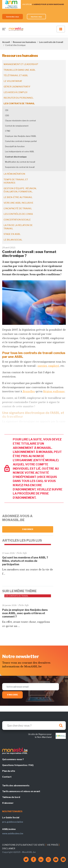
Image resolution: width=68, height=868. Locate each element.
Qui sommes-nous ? (13, 759)
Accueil (6, 42)
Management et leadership (21, 64)
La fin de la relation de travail (18, 227)
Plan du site (9, 771)
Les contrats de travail (51, 42)
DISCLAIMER (9, 848)
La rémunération (14, 174)
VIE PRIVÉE (53, 845)
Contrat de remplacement (17, 126)
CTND (8, 131)
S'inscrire (12, 695)
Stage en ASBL (12, 234)
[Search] (34, 726)
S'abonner (28, 529)
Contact (7, 777)
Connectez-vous (13, 17)
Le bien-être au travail (18, 197)
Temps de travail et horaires (16, 181)
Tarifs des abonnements (16, 786)
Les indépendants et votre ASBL (20, 152)
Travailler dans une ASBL (20, 70)
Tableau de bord (11, 797)
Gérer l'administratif (17, 87)
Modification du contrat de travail (20, 162)
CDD (7, 115)
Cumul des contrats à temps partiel (21, 141)
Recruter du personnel (19, 98)
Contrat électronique (16, 157)
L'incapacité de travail (18, 208)
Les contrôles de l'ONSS (18, 214)
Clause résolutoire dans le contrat (20, 121)
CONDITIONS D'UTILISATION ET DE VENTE (23, 845)
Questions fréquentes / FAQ (18, 765)
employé (54, 366)
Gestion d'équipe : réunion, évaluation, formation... (20, 190)
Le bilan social (13, 240)
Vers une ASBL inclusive (18, 203)
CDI (7, 110)
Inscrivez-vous (36, 17)
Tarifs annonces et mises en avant (21, 791)
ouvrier (42, 366)
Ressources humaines (24, 42)
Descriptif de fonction (15, 146)
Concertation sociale (17, 220)
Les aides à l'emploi (16, 92)
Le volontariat (13, 81)
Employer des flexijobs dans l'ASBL (21, 136)
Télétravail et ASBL (16, 75)
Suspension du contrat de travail (20, 167)
